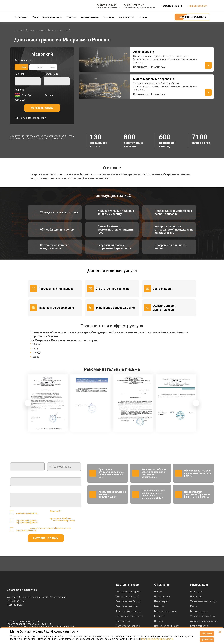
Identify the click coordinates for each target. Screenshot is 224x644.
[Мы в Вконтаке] (26, 613)
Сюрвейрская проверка (128, 626)
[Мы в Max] (14, 613)
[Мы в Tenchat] (32, 613)
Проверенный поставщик (56, 289)
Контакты (159, 616)
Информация (199, 585)
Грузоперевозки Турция (128, 592)
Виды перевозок (199, 611)
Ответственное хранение (112, 289)
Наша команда (162, 596)
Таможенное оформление (56, 308)
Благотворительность (166, 611)
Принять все (207, 640)
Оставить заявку (42, 108)
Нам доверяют (162, 601)
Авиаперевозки (144, 52)
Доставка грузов (127, 585)
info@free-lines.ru (172, 6)
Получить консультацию (192, 17)
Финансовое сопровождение (115, 308)
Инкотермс (196, 596)
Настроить (207, 633)
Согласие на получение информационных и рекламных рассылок (40, 627)
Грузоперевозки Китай (127, 596)
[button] (28, 403)
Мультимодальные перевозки (154, 79)
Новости (159, 621)
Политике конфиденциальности (156, 639)
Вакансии (159, 606)
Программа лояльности (167, 626)
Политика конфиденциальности (23, 621)
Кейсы (194, 606)
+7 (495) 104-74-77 (16, 601)
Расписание (196, 592)
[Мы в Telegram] (9, 613)
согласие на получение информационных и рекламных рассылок (43, 529)
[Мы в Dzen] (20, 613)
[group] (48, 403)
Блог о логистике (199, 626)
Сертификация (162, 289)
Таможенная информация (204, 601)
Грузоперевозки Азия (127, 606)
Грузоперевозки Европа (128, 601)
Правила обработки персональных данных (29, 624)
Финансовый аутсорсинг (128, 611)
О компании (162, 585)
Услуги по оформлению (202, 616)
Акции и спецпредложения (204, 621)
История (159, 592)
